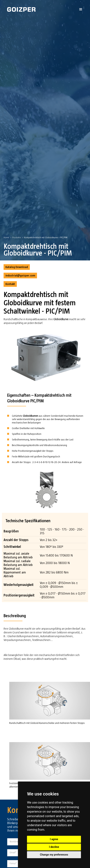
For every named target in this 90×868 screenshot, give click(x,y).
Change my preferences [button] (54, 855)
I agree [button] (54, 839)
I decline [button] (54, 847)
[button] (81, 9)
